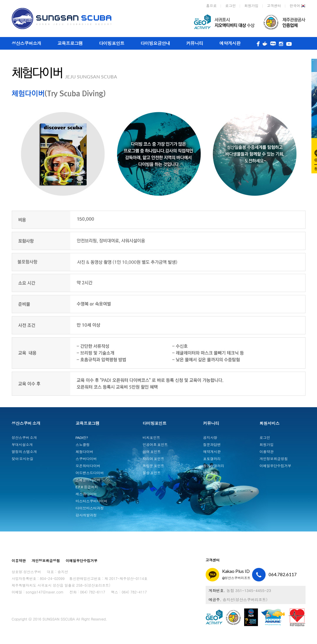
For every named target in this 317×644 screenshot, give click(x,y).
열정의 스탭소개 (24, 452)
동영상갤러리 (214, 466)
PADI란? (82, 438)
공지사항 (210, 438)
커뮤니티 (195, 43)
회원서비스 (269, 423)
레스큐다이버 (86, 494)
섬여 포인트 (152, 452)
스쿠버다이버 (86, 459)
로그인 (231, 6)
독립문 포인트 (153, 466)
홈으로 (212, 6)
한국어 (298, 6)
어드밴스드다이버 (90, 473)
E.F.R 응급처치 (87, 487)
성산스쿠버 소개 (26, 423)
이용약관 (266, 452)
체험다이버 (84, 452)
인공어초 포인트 (155, 445)
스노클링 (83, 445)
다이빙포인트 (112, 43)
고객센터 (274, 6)
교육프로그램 (70, 43)
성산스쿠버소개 (27, 43)
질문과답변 (212, 445)
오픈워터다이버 (88, 466)
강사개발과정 (86, 515)
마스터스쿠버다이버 (91, 501)
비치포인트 (151, 438)
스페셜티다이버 (88, 480)
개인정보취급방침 (274, 459)
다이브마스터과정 (90, 508)
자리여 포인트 (153, 459)
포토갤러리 (212, 459)
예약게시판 (230, 43)
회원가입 (251, 6)
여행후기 (210, 473)
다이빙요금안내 (155, 43)
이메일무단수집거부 (275, 466)
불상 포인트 (152, 473)
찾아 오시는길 (23, 459)
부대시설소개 (22, 445)
